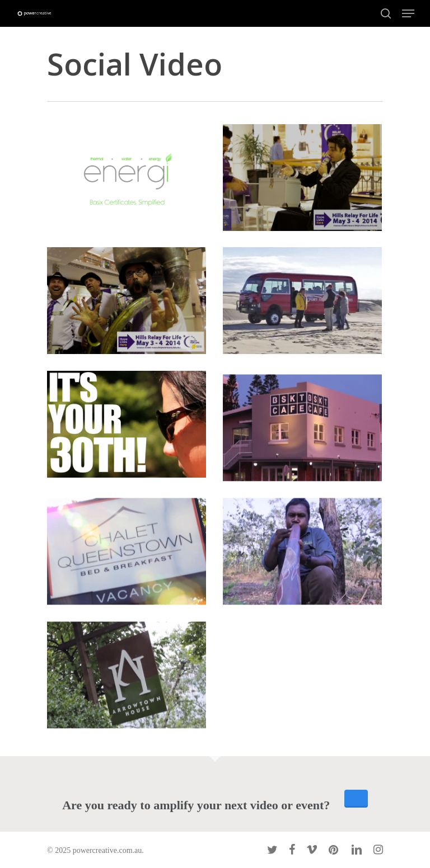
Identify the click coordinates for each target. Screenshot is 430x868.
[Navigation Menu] (408, 13)
